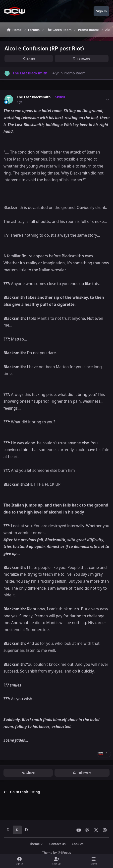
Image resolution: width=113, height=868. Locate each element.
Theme (36, 844)
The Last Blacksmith (34, 97)
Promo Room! (75, 73)
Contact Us (57, 844)
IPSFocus (64, 853)
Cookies (78, 844)
